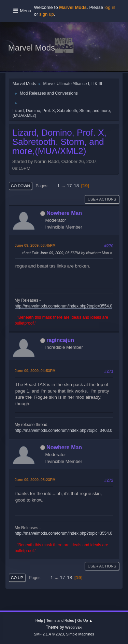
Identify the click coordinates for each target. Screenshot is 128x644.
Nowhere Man (64, 213)
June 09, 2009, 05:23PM (35, 480)
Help (39, 620)
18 (76, 186)
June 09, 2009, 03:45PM (35, 245)
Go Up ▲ (85, 620)
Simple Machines (80, 634)
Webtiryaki (74, 627)
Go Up (17, 578)
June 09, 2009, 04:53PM (35, 371)
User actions (102, 199)
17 (69, 186)
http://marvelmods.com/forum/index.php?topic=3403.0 (63, 430)
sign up (47, 14)
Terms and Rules (60, 620)
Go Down (20, 186)
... (64, 186)
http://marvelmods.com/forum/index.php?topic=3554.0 (63, 306)
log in (110, 7)
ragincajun (60, 340)
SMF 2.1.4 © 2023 (49, 634)
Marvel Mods (32, 48)
